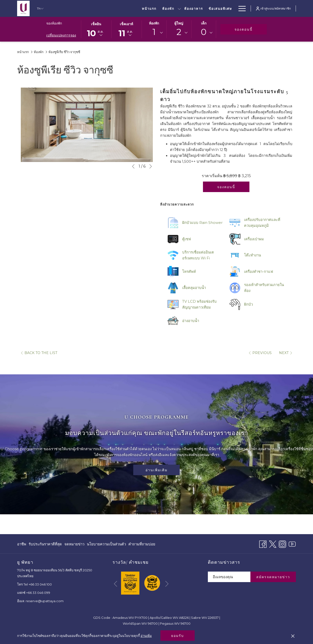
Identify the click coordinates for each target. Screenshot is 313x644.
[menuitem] (22, 544)
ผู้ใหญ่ (179, 23)
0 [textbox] (204, 32)
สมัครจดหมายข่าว (273, 577)
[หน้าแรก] (86, 8)
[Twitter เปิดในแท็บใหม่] (273, 544)
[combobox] (154, 33)
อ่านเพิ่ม (146, 636)
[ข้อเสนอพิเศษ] (157, 8)
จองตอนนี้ (251, 29)
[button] (96, 29)
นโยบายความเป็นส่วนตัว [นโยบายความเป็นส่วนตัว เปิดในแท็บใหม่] (106, 545)
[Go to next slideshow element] (151, 166)
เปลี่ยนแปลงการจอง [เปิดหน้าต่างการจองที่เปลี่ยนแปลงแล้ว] (61, 35)
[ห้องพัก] (105, 8)
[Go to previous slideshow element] (133, 166)
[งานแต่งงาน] (222, 8)
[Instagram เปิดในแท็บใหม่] (282, 544)
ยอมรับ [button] (178, 636)
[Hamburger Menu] (240, 8)
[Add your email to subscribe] (229, 577)
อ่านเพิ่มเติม (156, 470)
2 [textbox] (179, 32)
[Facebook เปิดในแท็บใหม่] (263, 544)
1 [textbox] (154, 32)
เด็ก (204, 23)
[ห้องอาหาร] (130, 8)
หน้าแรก (23, 52)
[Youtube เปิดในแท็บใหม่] (292, 544)
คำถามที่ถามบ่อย (142, 544)
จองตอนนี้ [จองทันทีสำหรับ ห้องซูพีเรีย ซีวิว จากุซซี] (226, 187)
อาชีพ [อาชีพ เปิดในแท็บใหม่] (22, 545)
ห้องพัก (154, 23)
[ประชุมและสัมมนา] (190, 8)
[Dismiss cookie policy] (293, 636)
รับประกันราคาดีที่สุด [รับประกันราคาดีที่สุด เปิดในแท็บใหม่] (45, 545)
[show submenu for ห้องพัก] (116, 8)
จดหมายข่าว (74, 544)
